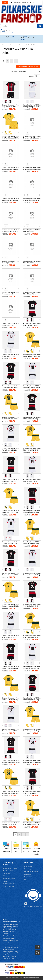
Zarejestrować (17, 2)
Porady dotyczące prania (9, 880)
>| (16, 61)
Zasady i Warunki (9, 886)
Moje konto (28, 866)
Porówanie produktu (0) (28, 66)
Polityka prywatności (10, 884)
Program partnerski (31, 869)
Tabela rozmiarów (9, 876)
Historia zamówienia (31, 872)
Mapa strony (29, 877)
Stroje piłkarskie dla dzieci (31, 978)
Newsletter (28, 874)
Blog (26, 879)
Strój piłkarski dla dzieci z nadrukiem (9, 937)
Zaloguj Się (25, 2)
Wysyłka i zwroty (8, 871)
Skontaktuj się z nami (10, 868)
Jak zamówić (7, 873)
